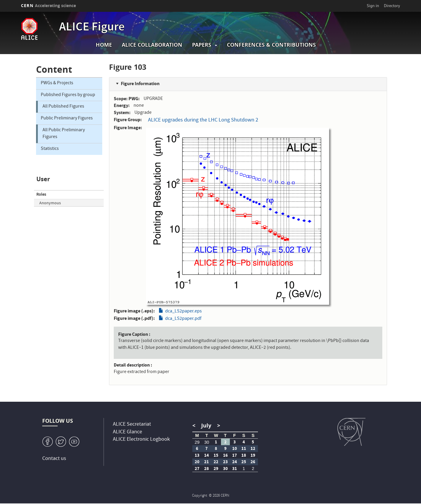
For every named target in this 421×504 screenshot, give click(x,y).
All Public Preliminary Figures (64, 134)
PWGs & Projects (57, 83)
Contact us (54, 459)
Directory (392, 6)
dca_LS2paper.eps (183, 312)
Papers (202, 45)
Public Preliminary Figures (67, 119)
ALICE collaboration (152, 45)
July (206, 426)
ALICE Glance (127, 432)
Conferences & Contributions (271, 45)
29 (197, 442)
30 (207, 442)
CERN (48, 5)
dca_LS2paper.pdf (183, 319)
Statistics (50, 149)
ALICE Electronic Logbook (141, 440)
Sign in (373, 6)
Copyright (200, 496)
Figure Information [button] (140, 84)
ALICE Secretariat (132, 425)
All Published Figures (63, 107)
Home (104, 45)
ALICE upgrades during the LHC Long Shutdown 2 (203, 120)
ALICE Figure (92, 28)
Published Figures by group (68, 95)
